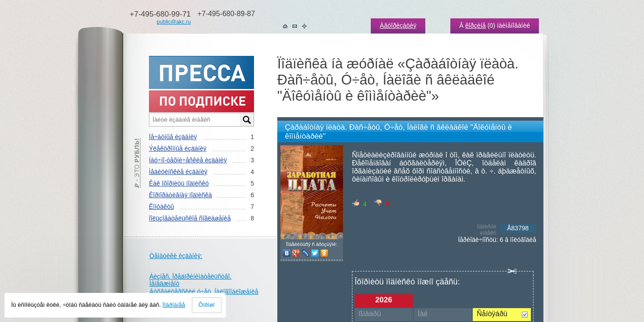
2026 (384, 300)
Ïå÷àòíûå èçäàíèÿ (173, 137)
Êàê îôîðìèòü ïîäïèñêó (179, 183)
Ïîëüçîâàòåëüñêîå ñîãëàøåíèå (190, 218)
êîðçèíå (475, 25)
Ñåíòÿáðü (492, 314)
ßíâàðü (370, 314)
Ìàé (423, 314)
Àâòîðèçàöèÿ (398, 25)
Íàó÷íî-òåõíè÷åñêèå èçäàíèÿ (188, 160)
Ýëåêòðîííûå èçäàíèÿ (178, 148)
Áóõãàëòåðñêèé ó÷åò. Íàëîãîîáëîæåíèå (204, 292)
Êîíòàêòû (161, 207)
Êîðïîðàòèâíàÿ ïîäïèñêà (180, 195)
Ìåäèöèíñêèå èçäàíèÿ (178, 172)
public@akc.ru (174, 22)
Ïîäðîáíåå (174, 305)
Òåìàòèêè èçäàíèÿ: (176, 256)
